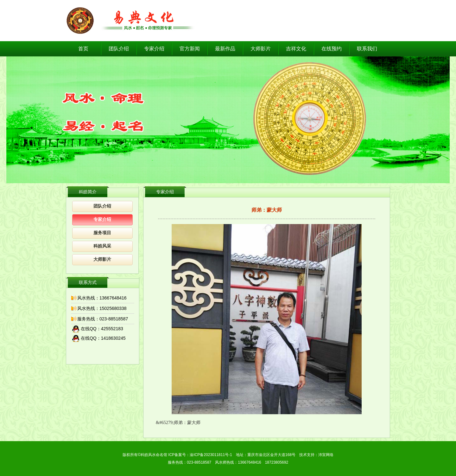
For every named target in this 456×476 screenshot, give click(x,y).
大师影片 (261, 49)
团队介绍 (119, 49)
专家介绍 (154, 49)
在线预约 (332, 49)
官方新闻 (190, 49)
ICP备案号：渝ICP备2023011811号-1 (200, 455)
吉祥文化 (296, 49)
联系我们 (367, 49)
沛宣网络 (326, 455)
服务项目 (102, 233)
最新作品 (225, 49)
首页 (83, 49)
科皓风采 (102, 246)
